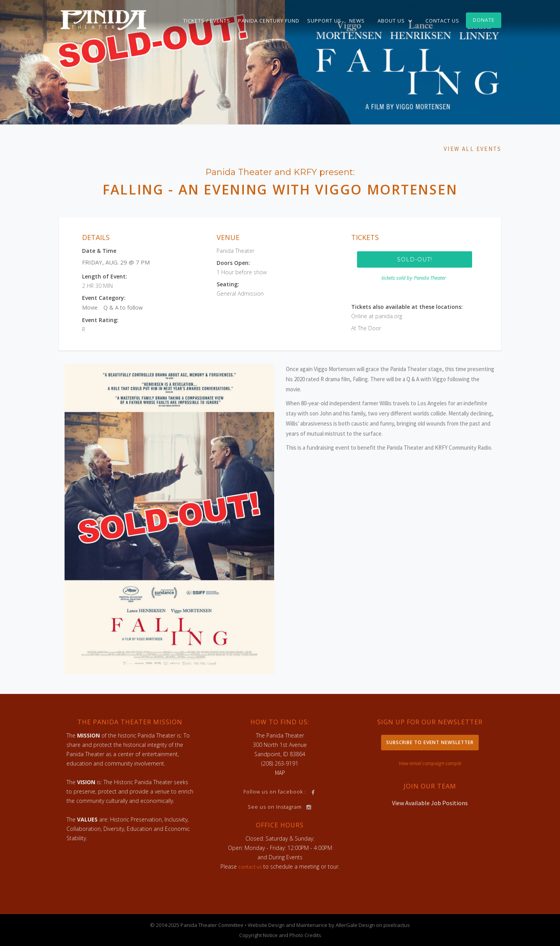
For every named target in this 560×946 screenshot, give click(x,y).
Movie (90, 307)
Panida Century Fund (269, 21)
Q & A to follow (123, 307)
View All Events (472, 149)
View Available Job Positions (430, 803)
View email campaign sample (430, 763)
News (357, 21)
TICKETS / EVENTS (207, 21)
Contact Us (442, 21)
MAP (280, 773)
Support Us (324, 21)
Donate (484, 20)
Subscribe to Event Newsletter (430, 742)
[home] (103, 19)
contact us (250, 867)
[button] (395, 21)
